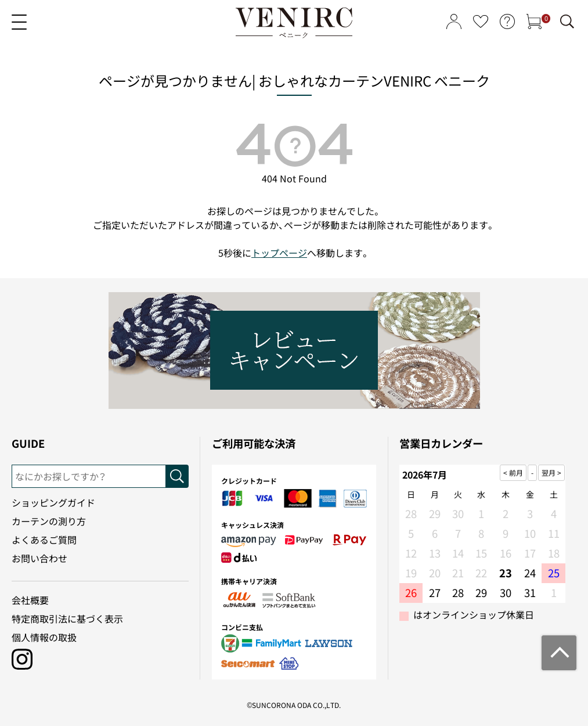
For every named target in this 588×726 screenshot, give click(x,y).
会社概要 (30, 600)
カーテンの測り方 (49, 521)
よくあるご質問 (44, 540)
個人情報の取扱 (44, 637)
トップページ (279, 253)
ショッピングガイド (53, 502)
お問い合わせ (39, 558)
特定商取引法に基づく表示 (67, 619)
